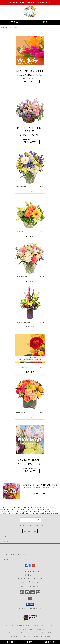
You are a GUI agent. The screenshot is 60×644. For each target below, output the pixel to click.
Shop (15, 22)
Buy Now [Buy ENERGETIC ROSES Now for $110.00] (30, 417)
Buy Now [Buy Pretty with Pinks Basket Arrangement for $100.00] (30, 142)
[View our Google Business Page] (30, 566)
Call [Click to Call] (10, 642)
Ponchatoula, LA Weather (19, 633)
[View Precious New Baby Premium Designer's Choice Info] (30, 348)
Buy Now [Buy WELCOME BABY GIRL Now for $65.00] (30, 282)
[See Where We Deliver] (30, 531)
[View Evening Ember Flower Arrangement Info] (30, 213)
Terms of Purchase (31, 636)
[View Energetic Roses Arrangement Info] (30, 394)
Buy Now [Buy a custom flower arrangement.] (39, 493)
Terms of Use (45, 636)
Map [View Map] (30, 642)
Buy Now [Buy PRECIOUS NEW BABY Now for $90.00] (30, 372)
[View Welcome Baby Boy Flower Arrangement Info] (30, 168)
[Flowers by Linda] (30, 17)
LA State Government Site (41, 633)
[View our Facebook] (26, 566)
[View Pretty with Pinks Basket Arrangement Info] (30, 107)
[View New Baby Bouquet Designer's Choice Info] (30, 50)
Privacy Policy (16, 636)
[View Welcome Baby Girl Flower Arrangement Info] (30, 258)
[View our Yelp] (34, 566)
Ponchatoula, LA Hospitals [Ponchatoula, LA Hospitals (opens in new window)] (43, 626)
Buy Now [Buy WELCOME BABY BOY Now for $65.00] (30, 191)
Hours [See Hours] (50, 642)
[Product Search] (30, 520)
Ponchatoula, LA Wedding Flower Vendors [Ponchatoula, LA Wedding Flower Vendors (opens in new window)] (30, 629)
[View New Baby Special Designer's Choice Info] (30, 440)
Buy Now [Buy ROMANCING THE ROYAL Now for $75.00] (30, 327)
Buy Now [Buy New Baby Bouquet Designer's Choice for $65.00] (30, 81)
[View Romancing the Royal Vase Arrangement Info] (30, 303)
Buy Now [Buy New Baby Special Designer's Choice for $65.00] (30, 471)
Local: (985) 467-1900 (30, 582)
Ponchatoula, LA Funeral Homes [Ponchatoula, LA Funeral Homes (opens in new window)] (18, 626)
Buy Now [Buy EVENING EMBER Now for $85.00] (30, 236)
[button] (30, 605)
